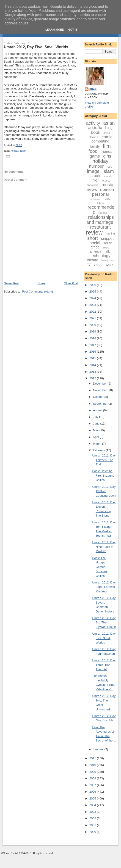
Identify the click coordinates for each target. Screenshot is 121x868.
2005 (93, 798)
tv (89, 264)
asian (109, 123)
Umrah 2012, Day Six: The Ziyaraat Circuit (104, 623)
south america (100, 249)
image (93, 171)
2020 (93, 325)
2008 (93, 778)
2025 (93, 292)
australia (95, 128)
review (94, 232)
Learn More (55, 30)
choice (93, 137)
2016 (93, 352)
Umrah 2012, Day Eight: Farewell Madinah (104, 587)
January (99, 749)
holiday (15, 151)
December (100, 384)
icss (109, 167)
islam (23, 151)
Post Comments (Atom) (37, 292)
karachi (95, 176)
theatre (93, 260)
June (97, 423)
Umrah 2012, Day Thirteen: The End (104, 460)
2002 (93, 818)
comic (107, 137)
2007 (93, 785)
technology (100, 256)
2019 (93, 331)
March (98, 444)
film (107, 146)
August (98, 410)
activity (93, 123)
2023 (93, 305)
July (96, 417)
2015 (93, 358)
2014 (93, 365)
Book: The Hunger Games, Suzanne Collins (100, 567)
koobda (108, 176)
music (107, 185)
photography (96, 199)
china (107, 133)
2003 (93, 812)
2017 (93, 345)
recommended (101, 210)
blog (109, 128)
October (99, 397)
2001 (93, 825)
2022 (93, 312)
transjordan (108, 260)
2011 (93, 758)
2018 (93, 338)
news (92, 189)
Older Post (71, 283)
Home (42, 283)
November (100, 390)
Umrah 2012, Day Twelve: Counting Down (104, 491)
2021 (93, 318)
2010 (93, 765)
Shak (93, 89)
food (93, 151)
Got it (73, 30)
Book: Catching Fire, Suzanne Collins (103, 475)
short (93, 238)
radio (107, 199)
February (99, 450)
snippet (107, 239)
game (95, 156)
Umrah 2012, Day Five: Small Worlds (36, 47)
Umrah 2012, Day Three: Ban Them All (104, 665)
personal (100, 194)
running (110, 234)
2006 (93, 792)
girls (107, 156)
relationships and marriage (100, 220)
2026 (93, 285)
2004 (93, 805)
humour (96, 166)
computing (100, 141)
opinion (107, 189)
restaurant (100, 227)
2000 (93, 832)
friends (106, 152)
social (95, 243)
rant (100, 202)
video (98, 265)
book (95, 132)
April (96, 437)
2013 (93, 372)
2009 (93, 772)
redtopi (103, 213)
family (95, 146)
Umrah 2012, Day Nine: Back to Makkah (104, 547)
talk (107, 251)
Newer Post (12, 283)
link (94, 180)
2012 (93, 378)
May (96, 430)
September (101, 404)
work (110, 265)
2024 (93, 298)
